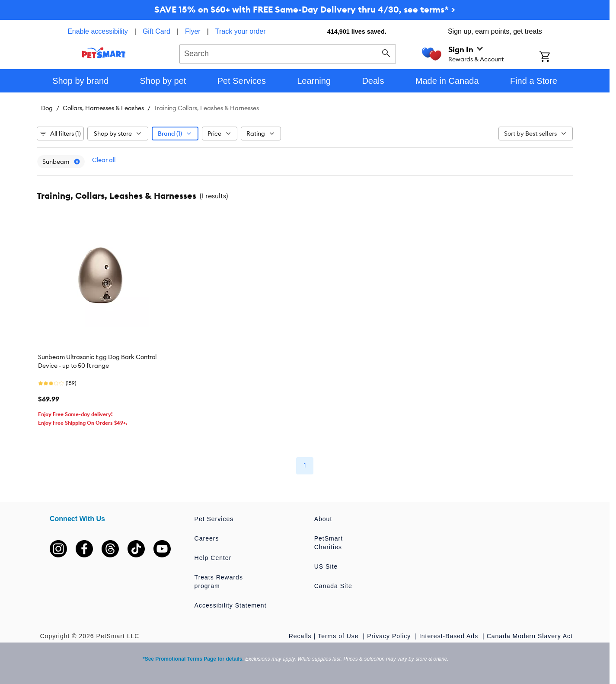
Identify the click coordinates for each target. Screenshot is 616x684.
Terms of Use (339, 636)
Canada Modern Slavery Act (530, 636)
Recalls (300, 636)
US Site (326, 566)
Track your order (241, 31)
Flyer (193, 31)
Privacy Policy (390, 636)
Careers (207, 538)
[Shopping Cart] (556, 57)
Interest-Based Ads (450, 636)
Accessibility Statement (231, 605)
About (323, 519)
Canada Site (333, 586)
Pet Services (214, 519)
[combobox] (288, 53)
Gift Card (156, 31)
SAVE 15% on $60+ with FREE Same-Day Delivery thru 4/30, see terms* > (305, 9)
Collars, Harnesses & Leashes (103, 108)
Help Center (213, 558)
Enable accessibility (98, 31)
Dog (47, 108)
